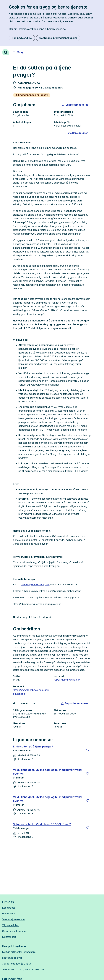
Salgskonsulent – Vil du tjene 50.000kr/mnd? (42, 824)
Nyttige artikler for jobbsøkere (19, 952)
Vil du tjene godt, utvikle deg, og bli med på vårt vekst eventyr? (48, 772)
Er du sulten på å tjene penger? (33, 747)
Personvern (9, 914)
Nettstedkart (9, 937)
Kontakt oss (9, 908)
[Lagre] (88, 750)
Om (15, 931)
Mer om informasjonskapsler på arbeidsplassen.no (37, 29)
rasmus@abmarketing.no (35, 584)
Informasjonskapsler (14, 919)
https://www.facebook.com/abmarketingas (31, 692)
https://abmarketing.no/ (67, 680)
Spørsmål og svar (12, 958)
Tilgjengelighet (10, 925)
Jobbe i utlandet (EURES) (17, 964)
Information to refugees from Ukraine (23, 969)
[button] (74, 703)
